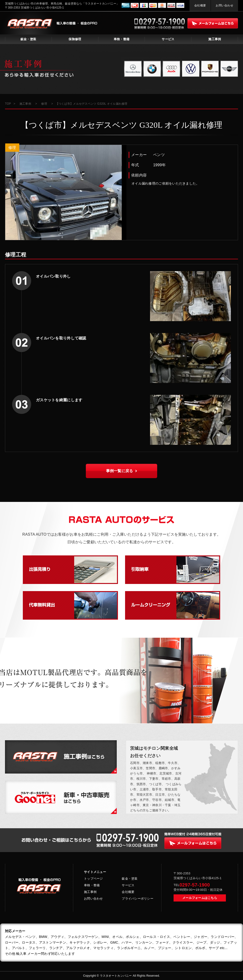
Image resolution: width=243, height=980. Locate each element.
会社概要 (200, 5)
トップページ (93, 879)
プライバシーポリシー (138, 899)
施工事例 (215, 39)
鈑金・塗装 (28, 39)
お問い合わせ (224, 5)
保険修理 (75, 39)
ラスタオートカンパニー (116, 976)
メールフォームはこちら (200, 898)
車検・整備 (121, 39)
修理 (12, 148)
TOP (8, 104)
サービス (168, 39)
